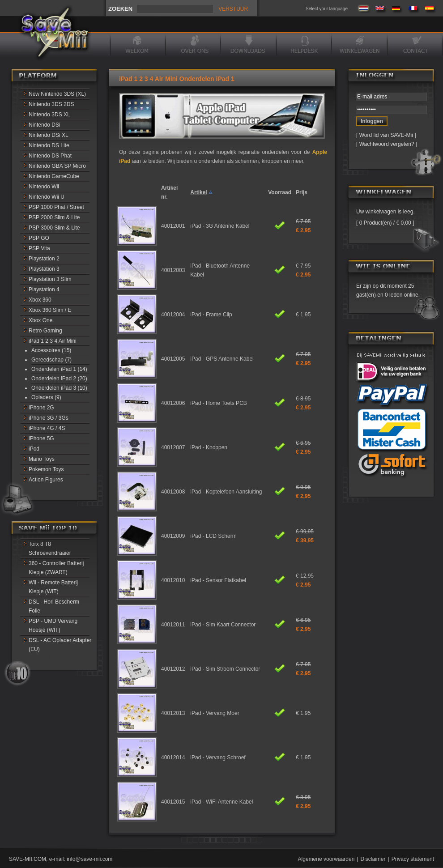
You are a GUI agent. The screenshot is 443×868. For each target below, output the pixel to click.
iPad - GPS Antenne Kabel (222, 359)
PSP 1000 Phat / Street (56, 207)
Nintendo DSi (45, 125)
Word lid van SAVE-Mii (386, 135)
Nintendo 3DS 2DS (51, 104)
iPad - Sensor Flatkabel (218, 580)
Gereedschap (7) (51, 360)
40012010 (173, 580)
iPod (34, 449)
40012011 (173, 625)
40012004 (173, 315)
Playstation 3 (44, 269)
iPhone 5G (41, 438)
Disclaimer (373, 859)
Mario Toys (42, 459)
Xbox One (40, 320)
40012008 (173, 492)
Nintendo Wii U (47, 197)
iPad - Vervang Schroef (218, 757)
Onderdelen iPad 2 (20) (59, 379)
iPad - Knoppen (209, 447)
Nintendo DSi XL (49, 135)
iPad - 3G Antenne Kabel (220, 226)
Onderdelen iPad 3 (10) (59, 388)
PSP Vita (39, 248)
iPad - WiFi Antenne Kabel (221, 802)
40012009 (173, 536)
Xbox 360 (40, 300)
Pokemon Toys (46, 469)
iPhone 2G (41, 408)
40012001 (173, 226)
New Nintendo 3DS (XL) (57, 94)
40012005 (173, 359)
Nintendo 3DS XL (49, 115)
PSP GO (39, 238)
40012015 (173, 802)
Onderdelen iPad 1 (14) (59, 369)
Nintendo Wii (44, 187)
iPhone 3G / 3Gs (49, 418)
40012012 (173, 669)
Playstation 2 (44, 259)
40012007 (173, 447)
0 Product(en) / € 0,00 (385, 223)
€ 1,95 (303, 315)
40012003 (173, 270)
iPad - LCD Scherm (213, 536)
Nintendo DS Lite (49, 145)
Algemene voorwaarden (326, 859)
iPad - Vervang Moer (215, 713)
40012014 (173, 757)
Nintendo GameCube (54, 176)
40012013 (173, 713)
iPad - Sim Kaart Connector (223, 625)
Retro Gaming (45, 331)
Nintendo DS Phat (50, 156)
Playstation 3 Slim (50, 279)
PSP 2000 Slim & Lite (54, 217)
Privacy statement (413, 859)
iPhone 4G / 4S (47, 428)
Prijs (302, 192)
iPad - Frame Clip (211, 315)
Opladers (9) (46, 397)
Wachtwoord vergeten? (387, 144)
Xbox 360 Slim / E (50, 310)
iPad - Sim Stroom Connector (225, 669)
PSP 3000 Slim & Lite (54, 228)
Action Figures (46, 480)
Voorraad (280, 192)
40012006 (173, 403)
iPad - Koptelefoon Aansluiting (226, 492)
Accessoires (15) (51, 350)
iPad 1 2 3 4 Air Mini (53, 341)
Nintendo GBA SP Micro (57, 166)
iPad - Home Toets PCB (219, 403)
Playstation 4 (44, 289)
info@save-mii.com (89, 859)
